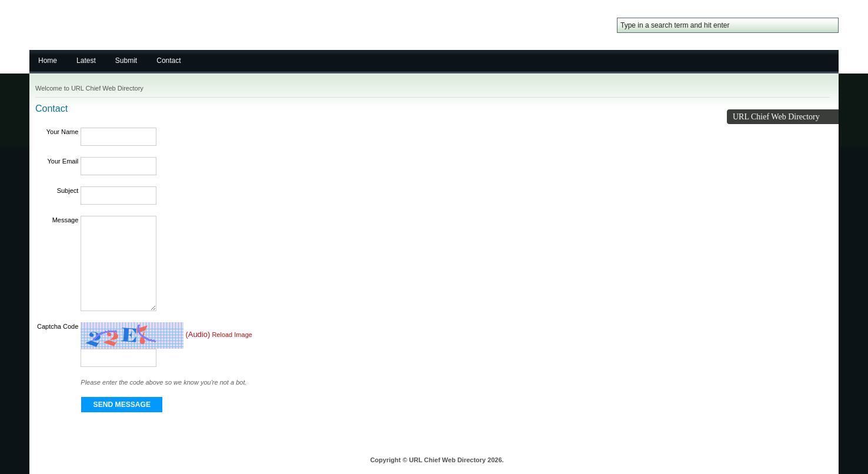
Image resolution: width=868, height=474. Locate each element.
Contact (168, 61)
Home (48, 61)
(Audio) (198, 335)
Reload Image (232, 335)
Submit (126, 61)
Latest (86, 61)
